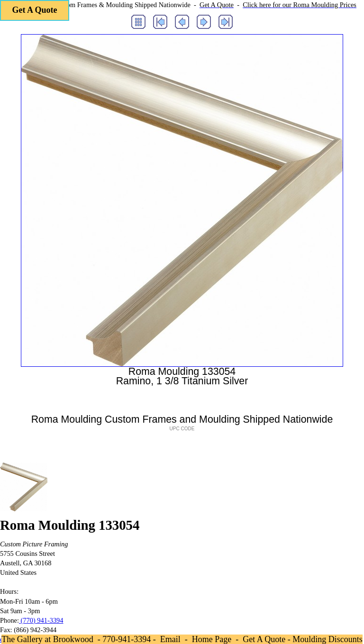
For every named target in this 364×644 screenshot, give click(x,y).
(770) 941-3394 (41, 620)
